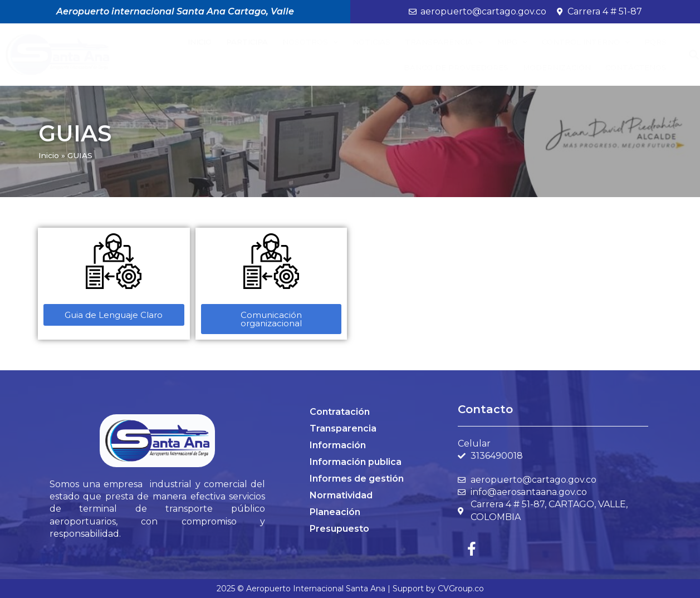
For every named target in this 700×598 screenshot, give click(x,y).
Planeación (335, 512)
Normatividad (341, 495)
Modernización (557, 67)
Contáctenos (636, 67)
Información (338, 445)
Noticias (371, 42)
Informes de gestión (357, 479)
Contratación (340, 412)
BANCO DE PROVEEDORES (456, 67)
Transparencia (444, 42)
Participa (247, 42)
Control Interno (586, 42)
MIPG (512, 42)
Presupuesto (339, 529)
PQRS (655, 42)
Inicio (200, 42)
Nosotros (310, 42)
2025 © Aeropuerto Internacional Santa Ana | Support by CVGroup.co (350, 589)
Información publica (356, 462)
